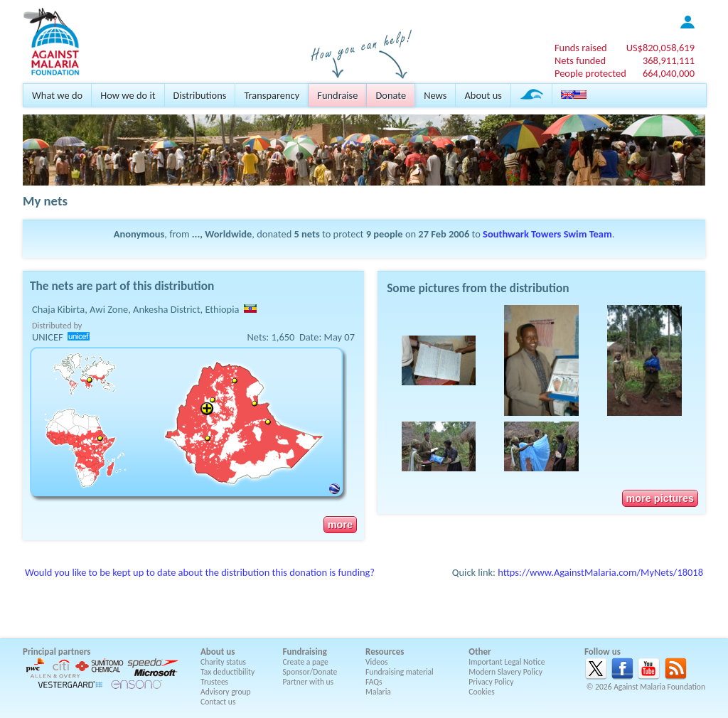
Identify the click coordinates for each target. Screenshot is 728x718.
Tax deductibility (227, 672)
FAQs (374, 682)
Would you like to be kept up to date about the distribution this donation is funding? (200, 572)
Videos (377, 662)
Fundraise (337, 95)
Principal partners (57, 652)
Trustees (214, 682)
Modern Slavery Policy (505, 672)
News (435, 95)
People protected (590, 73)
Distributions (200, 95)
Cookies (482, 692)
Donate (391, 95)
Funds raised (581, 48)
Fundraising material (400, 672)
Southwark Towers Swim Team (547, 234)
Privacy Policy (491, 682)
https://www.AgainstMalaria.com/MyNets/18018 (600, 572)
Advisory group (226, 692)
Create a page (306, 662)
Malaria (378, 692)
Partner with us (309, 682)
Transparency (272, 95)
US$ (660, 48)
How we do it (128, 95)
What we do (57, 95)
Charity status (223, 662)
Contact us (218, 702)
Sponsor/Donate (310, 672)
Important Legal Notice (507, 662)
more (340, 525)
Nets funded (580, 60)
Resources (385, 652)
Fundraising (305, 652)
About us (483, 95)
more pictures (660, 498)
